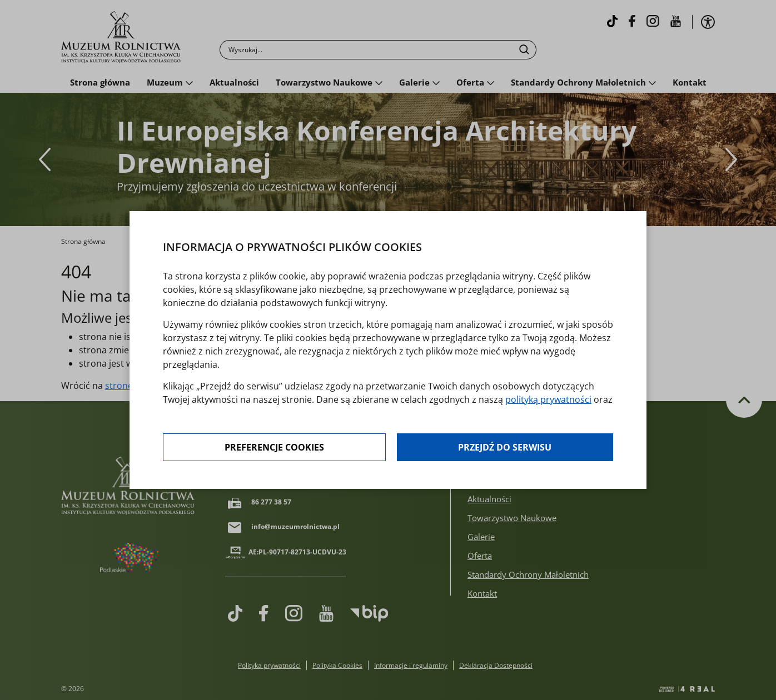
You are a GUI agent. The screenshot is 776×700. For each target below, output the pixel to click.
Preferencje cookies (274, 447)
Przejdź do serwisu (505, 447)
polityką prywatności (548, 399)
